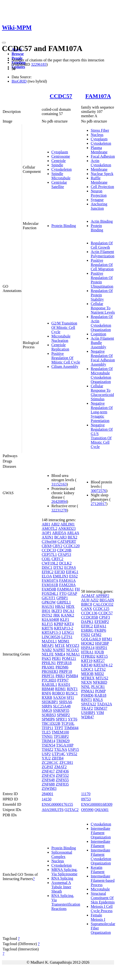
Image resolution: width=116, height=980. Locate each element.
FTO (63, 594)
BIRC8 (86, 604)
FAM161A (67, 581)
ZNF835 (62, 784)
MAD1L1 (49, 641)
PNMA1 (88, 691)
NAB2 (47, 650)
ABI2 (55, 524)
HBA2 (60, 607)
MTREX (88, 678)
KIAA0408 (50, 620)
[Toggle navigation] (4, 43)
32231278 (59, 510)
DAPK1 (87, 622)
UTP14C (58, 754)
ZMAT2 (61, 767)
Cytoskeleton (61, 169)
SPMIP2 (63, 715)
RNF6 (46, 693)
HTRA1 (87, 652)
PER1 (56, 659)
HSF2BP (102, 643)
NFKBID (100, 682)
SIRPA (47, 706)
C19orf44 (49, 542)
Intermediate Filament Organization (101, 833)
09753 (86, 799)
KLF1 (65, 620)
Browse (18, 54)
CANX (86, 609)
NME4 (60, 654)
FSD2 (85, 635)
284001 (48, 794)
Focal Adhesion (103, 156)
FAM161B (50, 585)
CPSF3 (105, 617)
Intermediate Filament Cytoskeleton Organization (101, 857)
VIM (100, 713)
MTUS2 (102, 678)
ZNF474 (48, 776)
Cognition (98, 334)
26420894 (59, 502)
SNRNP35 (61, 711)
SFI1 (70, 698)
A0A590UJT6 (53, 810)
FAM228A (67, 585)
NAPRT (59, 650)
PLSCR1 (98, 687)
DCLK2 (65, 563)
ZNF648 (48, 780)
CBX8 (47, 546)
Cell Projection (102, 187)
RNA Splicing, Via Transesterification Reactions (66, 902)
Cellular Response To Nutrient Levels (103, 308)
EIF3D (60, 572)
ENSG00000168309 (97, 804)
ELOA (47, 576)
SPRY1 (61, 719)
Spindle (57, 165)
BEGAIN (107, 600)
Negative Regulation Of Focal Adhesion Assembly (103, 358)
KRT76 (47, 628)
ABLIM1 (68, 524)
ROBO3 (58, 693)
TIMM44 (71, 728)
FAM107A (98, 96)
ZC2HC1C (50, 763)
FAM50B (49, 589)
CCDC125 (101, 609)
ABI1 (46, 524)
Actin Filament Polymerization (102, 254)
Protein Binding (64, 226)
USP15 (73, 750)
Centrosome (61, 156)
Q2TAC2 (72, 810)
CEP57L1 (49, 555)
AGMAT (88, 596)
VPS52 (72, 754)
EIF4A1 (100, 626)
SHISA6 (65, 702)
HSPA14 (88, 648)
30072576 (98, 491)
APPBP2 (102, 596)
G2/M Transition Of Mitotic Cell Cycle (64, 328)
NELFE (48, 654)
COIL (46, 559)
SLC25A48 (62, 706)
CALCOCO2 (103, 604)
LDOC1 (87, 669)
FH (77, 589)
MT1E (60, 646)
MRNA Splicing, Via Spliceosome (64, 872)
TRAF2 (87, 708)
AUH (85, 600)
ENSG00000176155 (57, 804)
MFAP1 (48, 646)
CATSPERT (67, 542)
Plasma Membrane (99, 150)
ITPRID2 (88, 656)
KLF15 (47, 624)
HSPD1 (101, 648)
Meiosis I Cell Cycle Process (102, 909)
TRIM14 (48, 741)
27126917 (98, 504)
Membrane (99, 169)
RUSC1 (72, 693)
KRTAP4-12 (103, 665)
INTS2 (47, 615)
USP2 (46, 754)
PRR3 (60, 676)
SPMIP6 (48, 719)
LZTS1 (67, 637)
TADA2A (104, 704)
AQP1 (47, 533)
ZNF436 (62, 771)
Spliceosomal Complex (62, 854)
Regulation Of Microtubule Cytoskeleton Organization (102, 375)
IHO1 (46, 611)
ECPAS (70, 568)
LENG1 (68, 633)
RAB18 (100, 695)
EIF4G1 (72, 572)
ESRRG (87, 630)
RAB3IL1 (49, 685)
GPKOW (49, 602)
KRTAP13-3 (51, 633)
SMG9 (47, 711)
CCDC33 (49, 550)
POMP (100, 691)
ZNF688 (48, 784)
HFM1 (107, 639)
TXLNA (61, 750)
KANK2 (68, 615)
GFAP (72, 594)
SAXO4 (59, 698)
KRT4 (69, 624)
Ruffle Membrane (99, 180)
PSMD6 (87, 695)
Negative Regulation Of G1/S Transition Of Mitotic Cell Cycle (102, 436)
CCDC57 (61, 96)
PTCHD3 (49, 680)
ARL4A (73, 533)
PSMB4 (72, 676)
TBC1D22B (51, 724)
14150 (47, 799)
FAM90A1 (65, 589)
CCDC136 (89, 613)
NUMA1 (73, 654)
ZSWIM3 (49, 789)
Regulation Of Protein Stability (102, 295)
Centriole (59, 161)
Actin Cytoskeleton (101, 163)
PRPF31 (48, 676)
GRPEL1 (64, 602)
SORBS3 (49, 715)
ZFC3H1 (66, 763)
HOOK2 (88, 643)
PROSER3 (50, 672)
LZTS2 (100, 669)
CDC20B (64, 550)
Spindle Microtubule (61, 176)
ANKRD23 (67, 529)
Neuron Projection (99, 193)
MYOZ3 (72, 646)
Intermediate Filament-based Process (103, 880)
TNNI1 (47, 737)
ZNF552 (62, 776)
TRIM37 (101, 708)
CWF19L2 (50, 563)
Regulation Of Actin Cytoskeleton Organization (102, 323)
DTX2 (58, 568)
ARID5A (59, 533)
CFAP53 (65, 555)
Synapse (97, 200)
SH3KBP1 (50, 702)
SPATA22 (89, 704)
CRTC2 (58, 559)
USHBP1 (88, 713)
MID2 (99, 674)
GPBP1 (62, 598)
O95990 (87, 810)
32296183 (39, 64)
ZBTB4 (58, 758)
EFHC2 (48, 572)
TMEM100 (60, 732)
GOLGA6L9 (91, 639)
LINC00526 (51, 637)
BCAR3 (61, 537)
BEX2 (72, 537)
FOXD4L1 (50, 594)
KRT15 (102, 656)
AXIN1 (48, 537)
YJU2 (46, 758)
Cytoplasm (60, 152)
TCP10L (68, 724)
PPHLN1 (49, 663)
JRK (56, 615)
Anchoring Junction (99, 206)
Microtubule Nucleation (61, 338)
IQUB (99, 652)
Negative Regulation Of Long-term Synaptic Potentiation (102, 412)
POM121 (69, 659)
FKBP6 (100, 630)
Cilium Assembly (65, 367)
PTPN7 (63, 680)
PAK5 (46, 659)
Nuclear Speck (102, 174)
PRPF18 (65, 672)
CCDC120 (72, 546)
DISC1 (47, 568)
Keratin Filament (98, 870)
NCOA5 (72, 650)
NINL (86, 687)
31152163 (59, 484)
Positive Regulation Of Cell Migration (102, 265)
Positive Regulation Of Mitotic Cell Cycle (66, 358)
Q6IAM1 (102, 810)
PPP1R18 (64, 663)
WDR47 (87, 717)
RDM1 (60, 689)
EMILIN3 (61, 576)
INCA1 (69, 611)
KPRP (58, 624)
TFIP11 (48, 728)
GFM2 (96, 635)
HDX (70, 607)
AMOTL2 (50, 529)
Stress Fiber (100, 130)
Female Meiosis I (98, 917)
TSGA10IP (65, 745)
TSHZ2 (48, 750)
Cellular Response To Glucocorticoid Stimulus (102, 393)
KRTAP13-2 (64, 628)
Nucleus (97, 135)
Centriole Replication (60, 347)
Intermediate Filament (100, 844)
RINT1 (72, 689)
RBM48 (48, 689)
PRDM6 (62, 667)
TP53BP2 (61, 737)
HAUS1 (48, 607)
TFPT (59, 728)
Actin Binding (102, 221)
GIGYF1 (49, 598)
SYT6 (73, 719)
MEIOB (87, 674)
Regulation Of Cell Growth (102, 245)
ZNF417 (48, 771)
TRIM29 (63, 741)
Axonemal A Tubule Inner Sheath (61, 887)
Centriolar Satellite (59, 185)
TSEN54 (48, 745)
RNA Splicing (62, 878)
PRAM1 (48, 667)
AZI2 (94, 600)
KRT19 (87, 661)
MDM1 (64, 641)
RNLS (98, 700)
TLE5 (46, 732)
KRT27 (99, 661)
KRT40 (87, 665)
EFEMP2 (102, 622)
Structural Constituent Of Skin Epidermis (103, 898)
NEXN (86, 682)
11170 (86, 794)
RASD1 (64, 685)
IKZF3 (57, 611)
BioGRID (19, 81)
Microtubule (100, 889)
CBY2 (58, 546)
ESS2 (74, 576)
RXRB (47, 698)
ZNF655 (62, 780)
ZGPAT (48, 767)
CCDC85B (89, 617)
